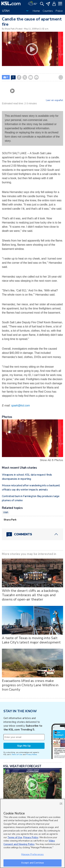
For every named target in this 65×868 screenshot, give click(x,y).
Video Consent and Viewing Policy (29, 843)
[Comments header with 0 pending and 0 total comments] (32, 534)
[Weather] (33, 3)
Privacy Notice (31, 754)
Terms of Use (17, 754)
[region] (32, 833)
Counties (48, 11)
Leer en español (55, 100)
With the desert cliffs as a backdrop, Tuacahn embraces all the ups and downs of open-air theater (30, 595)
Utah (6, 512)
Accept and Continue (32, 863)
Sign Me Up (24, 746)
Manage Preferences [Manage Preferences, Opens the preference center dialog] (32, 854)
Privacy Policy (31, 838)
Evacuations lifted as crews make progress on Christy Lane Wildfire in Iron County (30, 685)
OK (61, 803)
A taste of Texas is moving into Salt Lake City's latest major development (31, 640)
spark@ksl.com (20, 405)
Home (36, 11)
